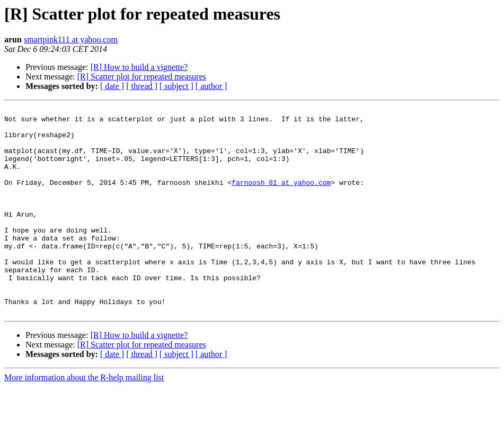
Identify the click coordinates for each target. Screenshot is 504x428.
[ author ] (211, 86)
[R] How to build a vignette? (139, 67)
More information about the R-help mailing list (84, 419)
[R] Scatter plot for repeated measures (142, 77)
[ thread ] (142, 86)
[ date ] (112, 86)
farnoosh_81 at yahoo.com (281, 198)
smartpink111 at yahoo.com (71, 39)
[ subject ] (176, 86)
